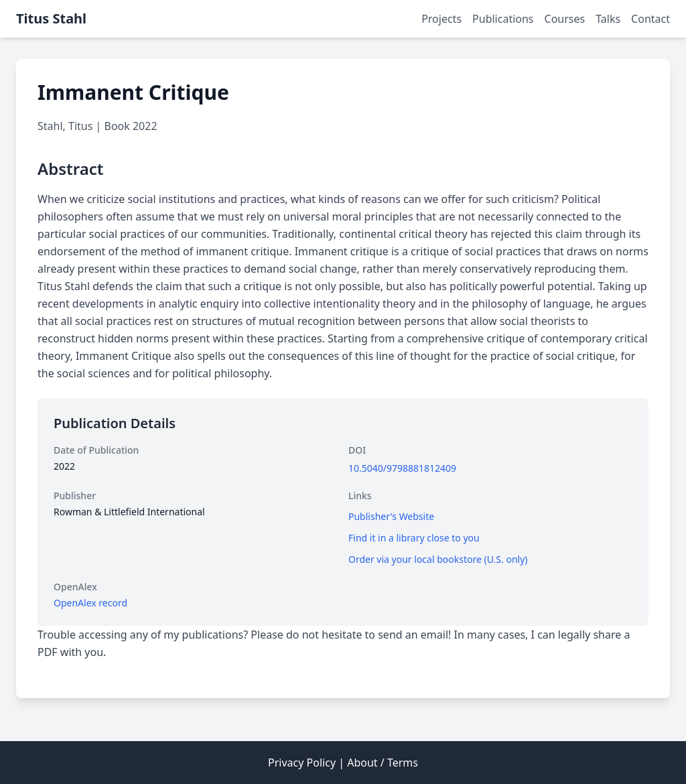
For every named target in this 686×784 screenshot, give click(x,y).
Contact (650, 19)
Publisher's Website (391, 516)
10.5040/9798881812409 (402, 468)
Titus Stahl (51, 18)
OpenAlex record (90, 603)
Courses (565, 19)
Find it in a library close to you (414, 538)
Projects (441, 19)
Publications (503, 19)
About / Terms (383, 763)
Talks (608, 19)
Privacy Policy (302, 763)
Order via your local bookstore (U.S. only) (438, 559)
